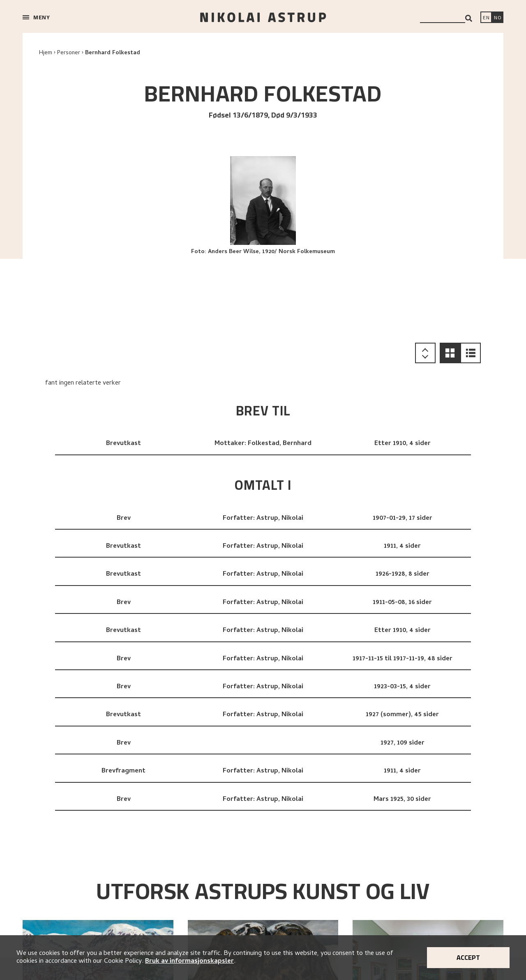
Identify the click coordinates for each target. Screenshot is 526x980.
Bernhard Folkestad (113, 53)
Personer (69, 53)
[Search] (469, 18)
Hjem (46, 53)
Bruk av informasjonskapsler (189, 962)
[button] (450, 353)
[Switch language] (486, 18)
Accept (468, 957)
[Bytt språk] (498, 18)
